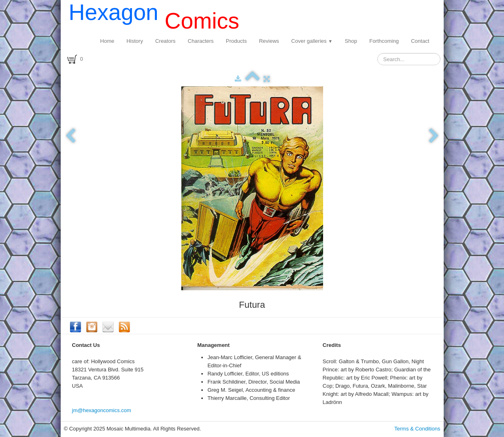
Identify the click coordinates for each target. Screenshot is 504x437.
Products (236, 41)
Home (107, 41)
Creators (165, 41)
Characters (201, 41)
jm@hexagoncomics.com (102, 410)
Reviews (269, 41)
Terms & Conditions (417, 429)
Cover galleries (312, 41)
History (134, 41)
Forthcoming (384, 41)
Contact (420, 41)
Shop (351, 41)
